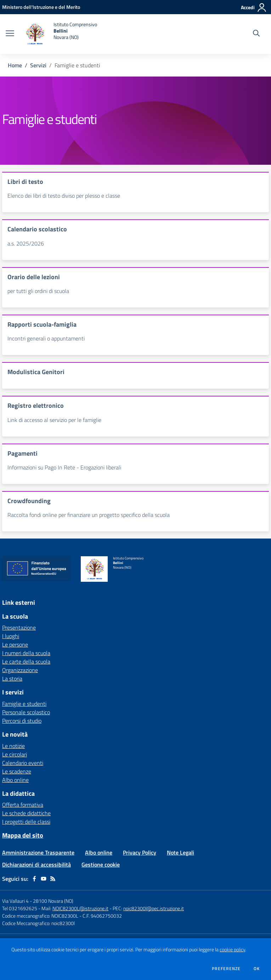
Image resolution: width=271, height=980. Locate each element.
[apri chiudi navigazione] (10, 34)
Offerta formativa (23, 805)
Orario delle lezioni (34, 277)
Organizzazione (20, 670)
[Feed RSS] (53, 879)
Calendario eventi (23, 763)
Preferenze (226, 969)
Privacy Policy (140, 852)
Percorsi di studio (22, 721)
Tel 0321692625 (20, 908)
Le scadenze (17, 771)
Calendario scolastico (37, 229)
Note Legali (180, 852)
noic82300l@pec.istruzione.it (154, 908)
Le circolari (15, 754)
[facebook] (34, 879)
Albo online (15, 780)
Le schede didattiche (26, 813)
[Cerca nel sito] (256, 34)
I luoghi (11, 636)
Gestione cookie (101, 864)
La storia (12, 678)
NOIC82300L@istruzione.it (80, 908)
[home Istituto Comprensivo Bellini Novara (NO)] (59, 34)
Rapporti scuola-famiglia (42, 324)
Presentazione (19, 627)
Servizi (38, 65)
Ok (257, 969)
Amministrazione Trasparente (38, 852)
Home (15, 65)
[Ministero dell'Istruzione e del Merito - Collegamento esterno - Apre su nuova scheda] (41, 7)
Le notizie (13, 746)
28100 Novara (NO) (53, 901)
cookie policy (232, 950)
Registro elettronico (36, 405)
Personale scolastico (26, 712)
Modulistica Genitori (36, 372)
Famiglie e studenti (24, 704)
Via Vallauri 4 (15, 901)
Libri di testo (25, 182)
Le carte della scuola (26, 661)
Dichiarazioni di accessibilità (36, 864)
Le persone (15, 644)
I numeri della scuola (26, 653)
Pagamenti (22, 453)
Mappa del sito (23, 835)
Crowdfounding (29, 501)
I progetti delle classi (26, 822)
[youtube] (44, 879)
